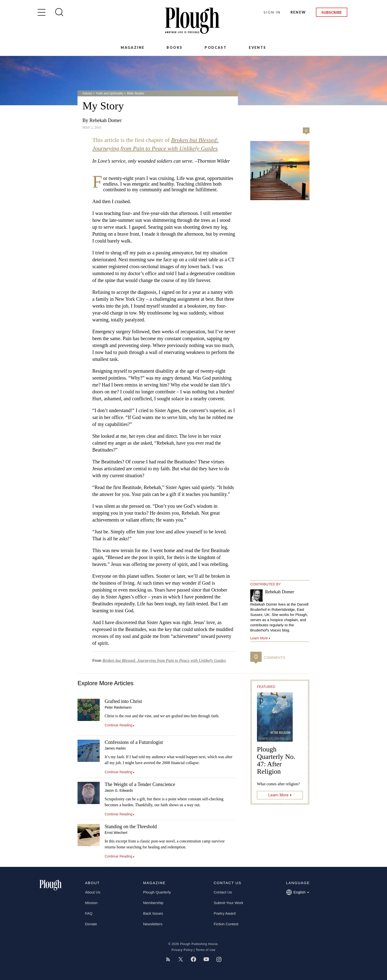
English (298, 892)
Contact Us (223, 892)
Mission (91, 903)
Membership (153, 903)
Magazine (133, 47)
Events (257, 47)
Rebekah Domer (106, 120)
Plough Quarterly (157, 892)
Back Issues (153, 913)
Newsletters (153, 924)
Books (174, 47)
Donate (91, 924)
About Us (93, 892)
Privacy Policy (182, 950)
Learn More (278, 795)
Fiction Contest (226, 924)
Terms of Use (206, 950)
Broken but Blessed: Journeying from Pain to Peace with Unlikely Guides (164, 660)
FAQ (89, 913)
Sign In (272, 12)
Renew (298, 12)
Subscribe (332, 12)
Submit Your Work (229, 903)
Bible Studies (136, 93)
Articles (87, 93)
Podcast (216, 47)
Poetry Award (225, 913)
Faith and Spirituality (110, 93)
